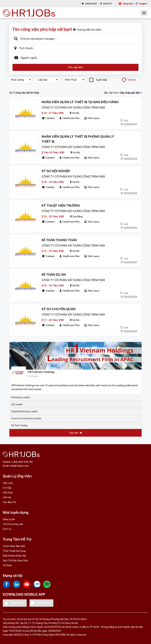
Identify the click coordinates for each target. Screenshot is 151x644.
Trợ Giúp (7, 565)
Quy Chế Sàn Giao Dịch (15, 560)
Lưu (124, 120)
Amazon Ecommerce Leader (26, 418)
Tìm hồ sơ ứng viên (13, 524)
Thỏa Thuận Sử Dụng (14, 551)
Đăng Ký (106, 4)
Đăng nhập (89, 4)
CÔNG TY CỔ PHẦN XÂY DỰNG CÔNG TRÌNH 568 (73, 107)
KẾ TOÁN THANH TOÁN (59, 240)
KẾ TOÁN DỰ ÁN (54, 274)
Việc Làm (8, 483)
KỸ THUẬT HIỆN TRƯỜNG (61, 205)
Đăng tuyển (9, 519)
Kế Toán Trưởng (19, 425)
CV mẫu (7, 488)
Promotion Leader (21, 397)
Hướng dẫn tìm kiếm (87, 30)
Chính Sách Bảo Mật (14, 546)
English (141, 4)
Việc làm (75, 433)
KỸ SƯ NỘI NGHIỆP (56, 171)
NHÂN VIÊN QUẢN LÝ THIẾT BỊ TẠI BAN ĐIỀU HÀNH (80, 102)
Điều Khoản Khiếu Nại (14, 556)
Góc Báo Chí (9, 502)
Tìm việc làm (75, 67)
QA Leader (17, 404)
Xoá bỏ (129, 80)
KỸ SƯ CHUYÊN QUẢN (59, 309)
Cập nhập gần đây (131, 93)
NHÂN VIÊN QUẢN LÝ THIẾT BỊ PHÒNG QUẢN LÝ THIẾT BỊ (78, 139)
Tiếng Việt (126, 4)
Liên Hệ (7, 497)
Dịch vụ (7, 529)
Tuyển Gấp (98, 80)
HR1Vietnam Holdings (41, 372)
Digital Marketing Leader (24, 411)
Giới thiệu (8, 493)
